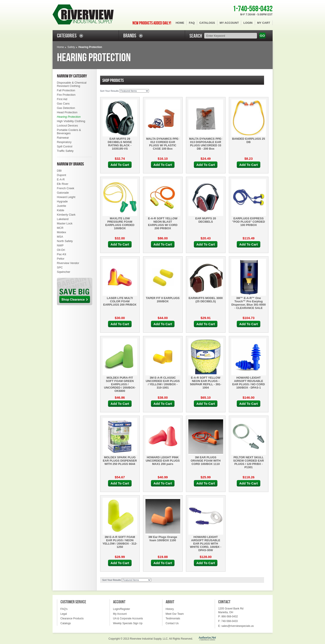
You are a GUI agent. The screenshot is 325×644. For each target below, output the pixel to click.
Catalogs (207, 23)
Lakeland (63, 219)
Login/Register (122, 609)
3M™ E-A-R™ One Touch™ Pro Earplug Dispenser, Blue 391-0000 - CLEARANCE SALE (248, 303)
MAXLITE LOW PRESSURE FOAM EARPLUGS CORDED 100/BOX (120, 223)
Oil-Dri (61, 250)
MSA (60, 237)
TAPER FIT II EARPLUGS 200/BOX (163, 300)
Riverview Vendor (68, 263)
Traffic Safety (65, 151)
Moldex (62, 232)
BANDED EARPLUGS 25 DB (249, 140)
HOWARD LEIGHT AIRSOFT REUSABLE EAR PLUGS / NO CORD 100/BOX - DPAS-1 (248, 383)
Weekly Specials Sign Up (128, 623)
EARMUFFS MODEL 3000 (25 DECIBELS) (206, 300)
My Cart (264, 23)
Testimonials (173, 618)
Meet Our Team (175, 614)
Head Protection (67, 112)
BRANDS (130, 36)
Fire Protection (66, 95)
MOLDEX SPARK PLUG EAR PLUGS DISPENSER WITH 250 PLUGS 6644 (120, 461)
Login (248, 23)
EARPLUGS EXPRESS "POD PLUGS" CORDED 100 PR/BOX (249, 222)
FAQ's (64, 609)
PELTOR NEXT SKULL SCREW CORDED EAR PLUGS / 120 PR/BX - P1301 (249, 462)
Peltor (61, 259)
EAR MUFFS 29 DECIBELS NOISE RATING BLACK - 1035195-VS (120, 144)
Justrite (62, 206)
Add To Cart (120, 165)
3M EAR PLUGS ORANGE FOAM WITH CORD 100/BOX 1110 (206, 461)
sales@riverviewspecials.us (238, 626)
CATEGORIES (67, 36)
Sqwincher (64, 272)
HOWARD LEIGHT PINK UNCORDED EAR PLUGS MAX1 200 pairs (163, 461)
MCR (60, 228)
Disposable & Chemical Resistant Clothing (72, 84)
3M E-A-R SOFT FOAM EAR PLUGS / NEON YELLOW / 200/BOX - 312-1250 (120, 542)
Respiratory (64, 142)
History (170, 609)
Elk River (63, 184)
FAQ (192, 23)
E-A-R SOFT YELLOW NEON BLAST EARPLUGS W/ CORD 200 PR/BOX (163, 223)
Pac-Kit (62, 254)
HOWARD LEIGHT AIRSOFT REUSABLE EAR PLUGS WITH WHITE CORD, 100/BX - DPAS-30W (206, 544)
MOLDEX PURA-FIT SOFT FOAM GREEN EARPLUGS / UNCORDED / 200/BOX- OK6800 (120, 384)
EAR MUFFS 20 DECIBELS (206, 220)
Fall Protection (66, 90)
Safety (71, 47)
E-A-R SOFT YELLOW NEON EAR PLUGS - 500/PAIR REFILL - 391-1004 (206, 383)
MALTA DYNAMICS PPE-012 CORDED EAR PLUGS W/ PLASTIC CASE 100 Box (163, 144)
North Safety (65, 241)
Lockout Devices (67, 126)
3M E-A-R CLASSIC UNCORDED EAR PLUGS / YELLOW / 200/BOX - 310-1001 (163, 383)
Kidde (61, 210)
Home (180, 23)
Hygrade (62, 201)
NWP (60, 245)
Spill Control (65, 146)
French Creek (66, 188)
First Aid (62, 99)
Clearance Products (72, 618)
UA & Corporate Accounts (128, 618)
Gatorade (63, 193)
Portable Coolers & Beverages (69, 132)
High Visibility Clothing (71, 121)
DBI (59, 171)
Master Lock (65, 223)
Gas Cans (63, 104)
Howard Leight (66, 197)
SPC (60, 267)
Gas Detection (66, 108)
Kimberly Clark (66, 215)
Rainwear (63, 138)
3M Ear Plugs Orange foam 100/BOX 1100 (163, 539)
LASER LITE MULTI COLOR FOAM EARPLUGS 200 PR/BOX (120, 301)
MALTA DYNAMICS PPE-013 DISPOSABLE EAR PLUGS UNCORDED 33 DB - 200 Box (206, 144)
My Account (229, 23)
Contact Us (172, 623)
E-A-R (61, 179)
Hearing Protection (69, 117)
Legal (64, 614)
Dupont (62, 175)
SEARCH (196, 36)
